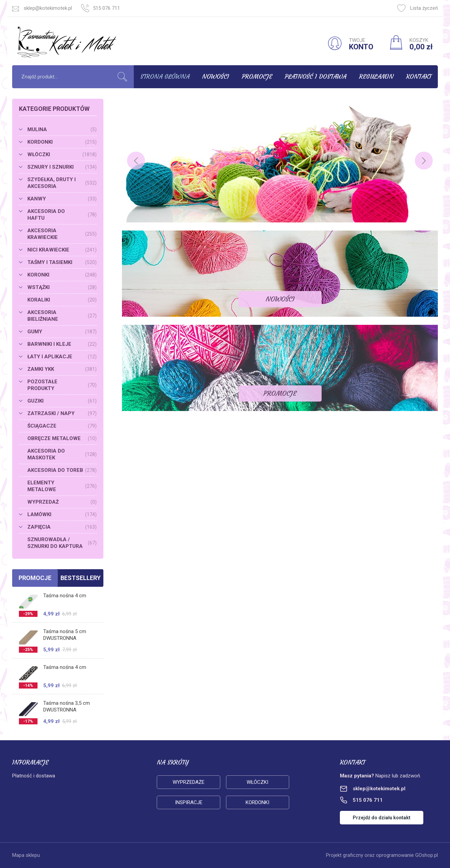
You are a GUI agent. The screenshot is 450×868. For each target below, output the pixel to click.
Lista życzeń (418, 8)
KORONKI (62, 275)
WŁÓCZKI (62, 154)
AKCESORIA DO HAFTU (62, 215)
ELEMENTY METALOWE (62, 486)
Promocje (257, 77)
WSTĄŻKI (62, 287)
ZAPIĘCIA (62, 527)
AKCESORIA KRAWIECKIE (62, 234)
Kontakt (419, 77)
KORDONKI (62, 142)
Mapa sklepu (26, 855)
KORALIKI (62, 300)
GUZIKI (62, 401)
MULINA (62, 129)
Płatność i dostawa (316, 77)
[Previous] (136, 161)
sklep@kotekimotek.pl (48, 8)
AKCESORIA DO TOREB (62, 470)
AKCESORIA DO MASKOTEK (62, 454)
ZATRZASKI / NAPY (62, 413)
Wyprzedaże (189, 782)
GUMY (62, 332)
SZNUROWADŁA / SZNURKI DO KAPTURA (62, 543)
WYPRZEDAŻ (62, 502)
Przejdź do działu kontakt (382, 818)
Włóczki (257, 782)
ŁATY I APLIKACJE (62, 357)
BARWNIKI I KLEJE (62, 344)
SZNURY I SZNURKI (62, 167)
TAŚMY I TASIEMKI (62, 262)
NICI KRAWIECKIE (62, 250)
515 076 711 (106, 8)
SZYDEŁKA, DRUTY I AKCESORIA (62, 183)
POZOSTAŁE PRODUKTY (62, 385)
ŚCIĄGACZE (62, 426)
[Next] (424, 161)
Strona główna (165, 77)
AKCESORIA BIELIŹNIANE (62, 316)
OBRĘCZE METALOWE (62, 438)
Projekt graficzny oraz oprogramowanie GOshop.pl (382, 855)
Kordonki (257, 802)
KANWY (62, 199)
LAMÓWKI (62, 514)
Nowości (216, 77)
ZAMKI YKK (62, 369)
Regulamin (376, 77)
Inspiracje (189, 802)
